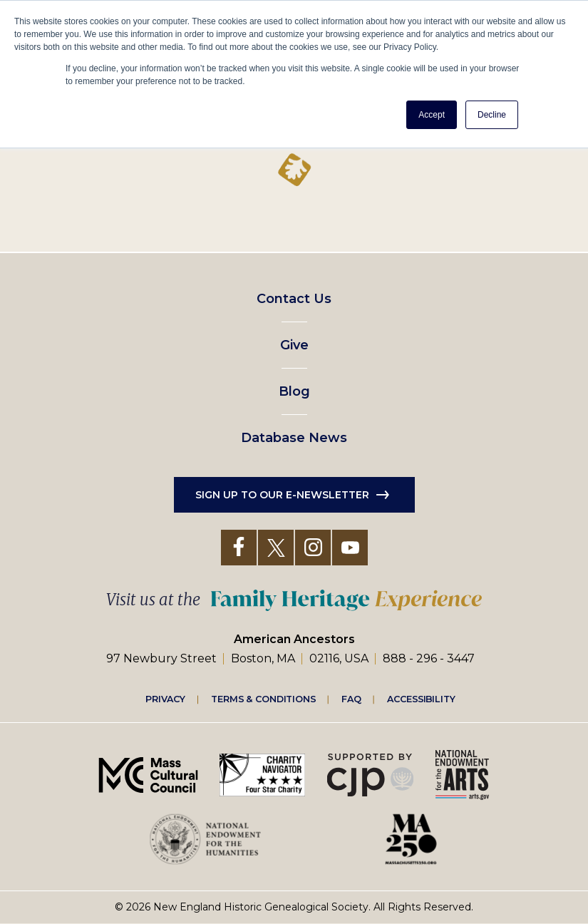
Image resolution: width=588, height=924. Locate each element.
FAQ (351, 699)
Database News (294, 438)
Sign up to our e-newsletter (282, 495)
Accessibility (421, 699)
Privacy (165, 699)
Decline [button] (492, 115)
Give (294, 345)
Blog (294, 391)
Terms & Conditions (263, 699)
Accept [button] (432, 115)
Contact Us (294, 299)
